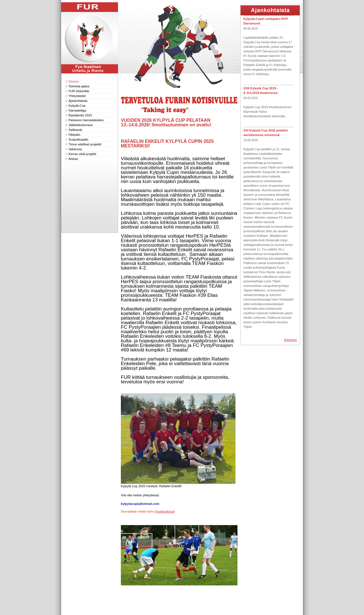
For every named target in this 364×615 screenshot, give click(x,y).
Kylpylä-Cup (77, 106)
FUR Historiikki (79, 91)
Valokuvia (75, 149)
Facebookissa (164, 511)
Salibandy (75, 130)
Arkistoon (290, 340)
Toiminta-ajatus (79, 86)
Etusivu (74, 81)
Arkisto (73, 159)
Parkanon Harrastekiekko (86, 120)
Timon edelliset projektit (85, 144)
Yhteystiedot (77, 96)
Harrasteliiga (77, 110)
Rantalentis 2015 (80, 115)
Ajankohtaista (78, 101)
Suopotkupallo (78, 139)
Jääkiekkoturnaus (81, 125)
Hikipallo (75, 135)
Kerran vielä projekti (82, 154)
